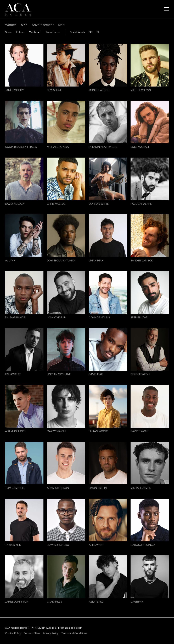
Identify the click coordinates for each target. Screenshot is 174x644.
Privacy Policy (51, 633)
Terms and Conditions (74, 633)
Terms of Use (32, 633)
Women (11, 25)
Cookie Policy (13, 633)
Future (20, 32)
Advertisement (43, 25)
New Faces (53, 32)
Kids (61, 25)
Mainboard (35, 32)
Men (24, 25)
